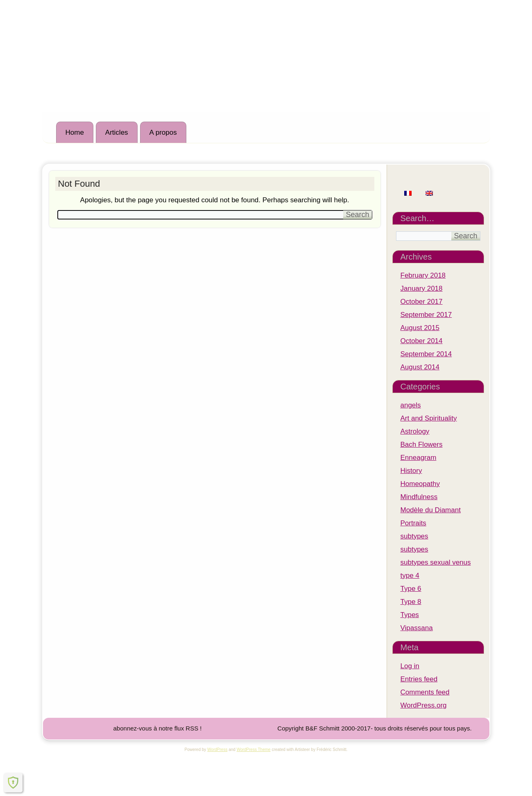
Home (75, 132)
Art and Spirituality (429, 418)
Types (410, 615)
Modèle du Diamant (431, 510)
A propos (163, 132)
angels (411, 405)
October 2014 (422, 341)
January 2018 (422, 288)
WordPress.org (424, 705)
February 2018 (423, 275)
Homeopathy (420, 484)
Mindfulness (419, 497)
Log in (410, 666)
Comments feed (425, 692)
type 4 (410, 576)
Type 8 (411, 602)
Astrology (415, 431)
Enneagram (419, 458)
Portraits (413, 523)
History (411, 471)
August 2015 (420, 328)
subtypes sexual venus (436, 562)
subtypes (414, 536)
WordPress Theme (254, 750)
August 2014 (420, 367)
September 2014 (426, 354)
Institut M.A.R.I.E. (118, 38)
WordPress (217, 750)
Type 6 (411, 589)
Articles (117, 132)
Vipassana (417, 628)
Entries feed (419, 679)
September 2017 (426, 315)
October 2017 (422, 302)
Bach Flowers (422, 444)
